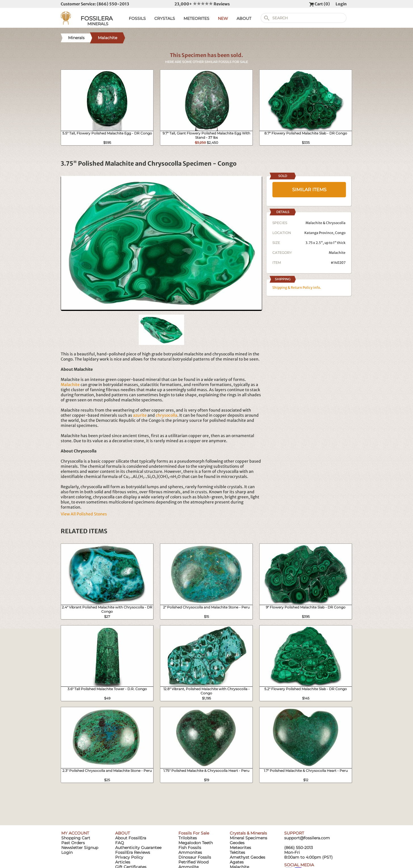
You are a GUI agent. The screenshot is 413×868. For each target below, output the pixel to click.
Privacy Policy (129, 857)
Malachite (70, 385)
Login (341, 4)
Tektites (237, 852)
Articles (123, 862)
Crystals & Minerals (248, 833)
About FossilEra (131, 838)
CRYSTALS (165, 18)
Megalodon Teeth (196, 843)
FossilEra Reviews (133, 852)
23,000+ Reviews (202, 4)
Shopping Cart (76, 838)
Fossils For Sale (194, 833)
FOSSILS (137, 18)
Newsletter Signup (80, 848)
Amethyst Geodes (247, 857)
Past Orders (73, 843)
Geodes (237, 843)
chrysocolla (167, 415)
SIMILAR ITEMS (309, 190)
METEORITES (196, 18)
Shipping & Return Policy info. (297, 287)
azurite (140, 415)
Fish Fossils (190, 848)
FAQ (120, 843)
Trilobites (188, 838)
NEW (223, 18)
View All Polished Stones (84, 514)
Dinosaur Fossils (195, 857)
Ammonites (190, 852)
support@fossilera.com (307, 838)
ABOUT (244, 18)
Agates (237, 862)
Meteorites (240, 848)
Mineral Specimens (248, 838)
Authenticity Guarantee (138, 848)
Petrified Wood (193, 862)
